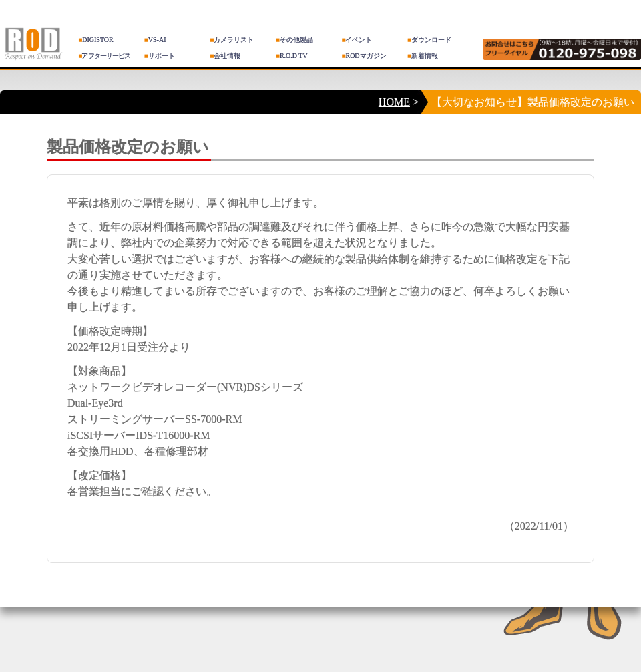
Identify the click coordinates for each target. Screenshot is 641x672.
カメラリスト (232, 40)
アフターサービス (104, 56)
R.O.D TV (292, 56)
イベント (357, 40)
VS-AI (155, 40)
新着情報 (423, 56)
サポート (160, 56)
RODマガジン (364, 56)
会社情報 (225, 56)
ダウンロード (429, 40)
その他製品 (294, 40)
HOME (394, 102)
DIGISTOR (96, 40)
